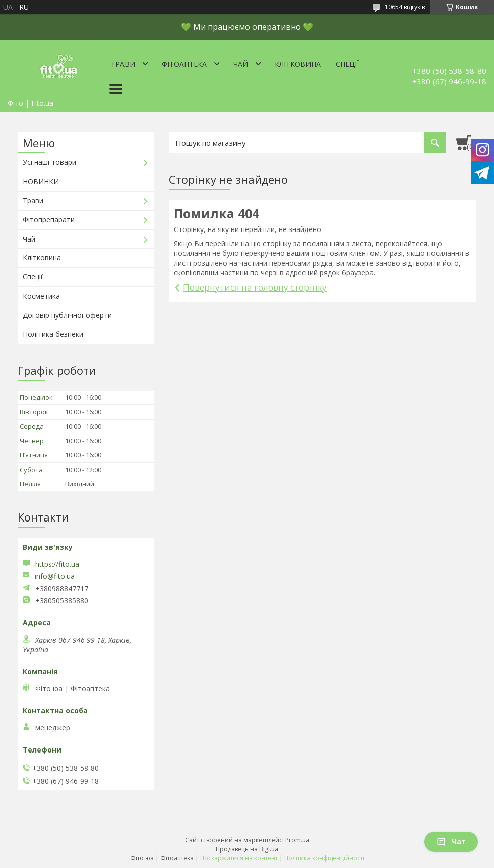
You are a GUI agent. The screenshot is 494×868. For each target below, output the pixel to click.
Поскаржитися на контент (239, 858)
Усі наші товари (49, 162)
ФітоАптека (184, 64)
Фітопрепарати (49, 220)
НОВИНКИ (41, 181)
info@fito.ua (55, 576)
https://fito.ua (57, 564)
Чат (451, 842)
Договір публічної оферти (67, 315)
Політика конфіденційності (324, 858)
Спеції (347, 64)
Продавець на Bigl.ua (247, 849)
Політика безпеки (53, 334)
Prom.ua (297, 840)
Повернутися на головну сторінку (255, 287)
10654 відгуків (405, 7)
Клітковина (298, 64)
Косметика (41, 296)
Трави (123, 64)
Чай (241, 64)
